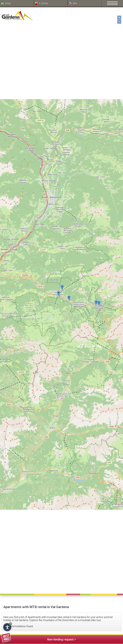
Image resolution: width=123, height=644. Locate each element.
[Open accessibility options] (7, 627)
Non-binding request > (39, 639)
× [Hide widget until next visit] (10, 624)
